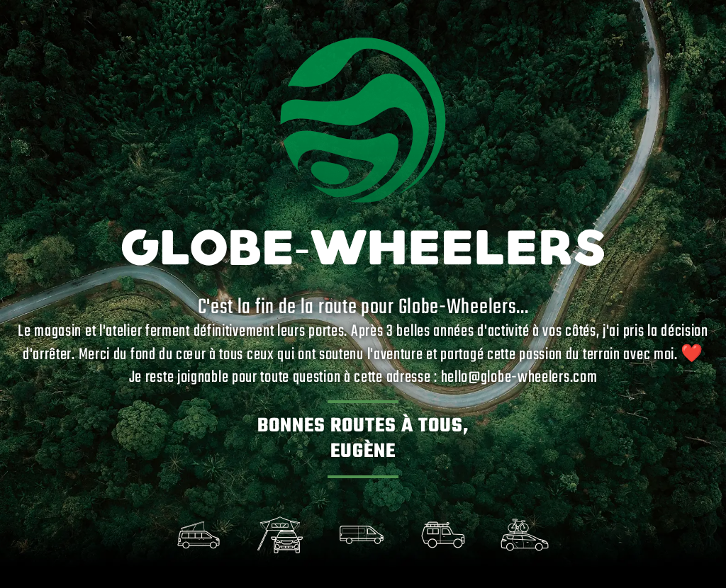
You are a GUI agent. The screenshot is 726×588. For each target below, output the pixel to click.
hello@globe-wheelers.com (519, 378)
